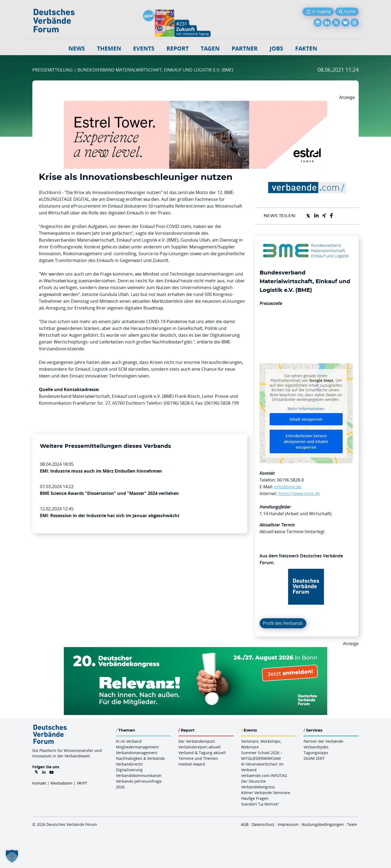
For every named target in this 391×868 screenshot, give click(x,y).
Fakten (306, 49)
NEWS (77, 49)
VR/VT (82, 783)
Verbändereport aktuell (200, 747)
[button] (12, 856)
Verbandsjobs (316, 747)
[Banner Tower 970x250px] (195, 104)
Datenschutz (263, 824)
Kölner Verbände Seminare (266, 793)
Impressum (288, 824)
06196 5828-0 (290, 480)
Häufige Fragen (255, 798)
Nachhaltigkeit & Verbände (140, 758)
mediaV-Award (192, 764)
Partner (245, 49)
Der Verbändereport (197, 741)
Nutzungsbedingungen (323, 824)
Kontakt (39, 783)
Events (144, 49)
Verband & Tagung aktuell (202, 753)
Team (352, 824)
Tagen (210, 49)
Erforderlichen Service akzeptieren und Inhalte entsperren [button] (306, 442)
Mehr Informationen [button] (306, 409)
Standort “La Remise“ (260, 804)
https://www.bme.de (299, 494)
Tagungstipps (316, 753)
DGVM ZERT (314, 758)
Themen (109, 49)
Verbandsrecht (129, 764)
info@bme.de (288, 487)
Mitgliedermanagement (137, 747)
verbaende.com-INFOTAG (264, 775)
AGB (245, 824)
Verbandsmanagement (137, 753)
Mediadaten (62, 783)
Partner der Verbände (323, 741)
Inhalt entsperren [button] (306, 419)
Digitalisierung (129, 770)
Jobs (276, 49)
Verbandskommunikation (139, 775)
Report (178, 49)
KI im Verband (129, 741)
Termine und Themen (198, 758)
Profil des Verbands (283, 623)
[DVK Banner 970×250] (195, 650)
